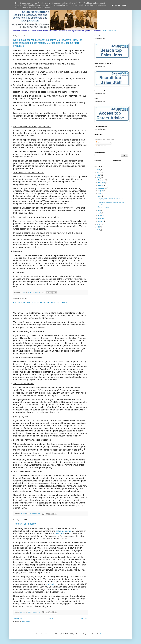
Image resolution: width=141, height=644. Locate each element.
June (100, 196)
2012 (98, 172)
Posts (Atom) (26, 622)
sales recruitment (64, 531)
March (100, 216)
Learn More (116, 5)
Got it (124, 5)
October (101, 185)
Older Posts (83, 618)
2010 (98, 178)
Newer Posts (18, 618)
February (101, 218)
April (100, 213)
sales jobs (59, 533)
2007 (98, 230)
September (102, 188)
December (102, 180)
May (100, 210)
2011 (98, 175)
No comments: (36, 292)
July (100, 193)
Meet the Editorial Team (109, 31)
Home (51, 618)
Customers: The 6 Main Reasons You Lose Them (41, 303)
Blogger (102, 634)
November (102, 183)
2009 (98, 224)
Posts (98, 142)
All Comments (101, 146)
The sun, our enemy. (25, 524)
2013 (98, 170)
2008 (98, 227)
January (101, 221)
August (101, 191)
